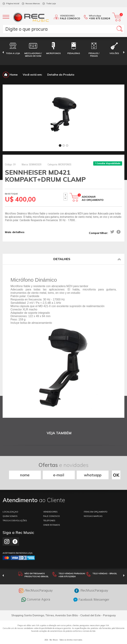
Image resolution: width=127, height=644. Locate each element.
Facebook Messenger (91, 600)
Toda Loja (51, 4)
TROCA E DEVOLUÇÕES (15, 520)
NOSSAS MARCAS (93, 516)
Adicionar (93, 198)
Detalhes (87, 259)
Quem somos (10, 516)
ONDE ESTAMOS (52, 525)
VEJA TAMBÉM (59, 433)
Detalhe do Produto (61, 75)
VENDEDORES (50, 512)
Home (10, 75)
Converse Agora (36, 600)
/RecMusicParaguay (36, 591)
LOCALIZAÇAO (10, 512)
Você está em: (32, 75)
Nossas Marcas (33, 4)
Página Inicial (13, 4)
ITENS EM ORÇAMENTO (96, 512)
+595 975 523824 (100, 19)
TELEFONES (49, 520)
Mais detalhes (15, 232)
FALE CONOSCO (52, 516)
